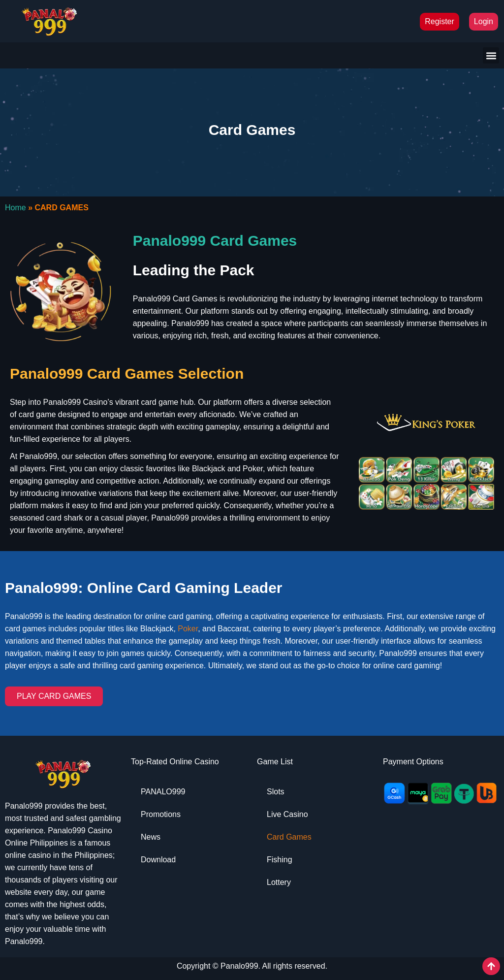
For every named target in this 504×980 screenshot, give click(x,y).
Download (158, 860)
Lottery (279, 882)
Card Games (289, 837)
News (151, 837)
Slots (276, 792)
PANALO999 (163, 792)
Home (16, 208)
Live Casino (287, 814)
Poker (188, 629)
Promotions (161, 814)
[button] (491, 55)
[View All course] (491, 966)
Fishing (280, 860)
